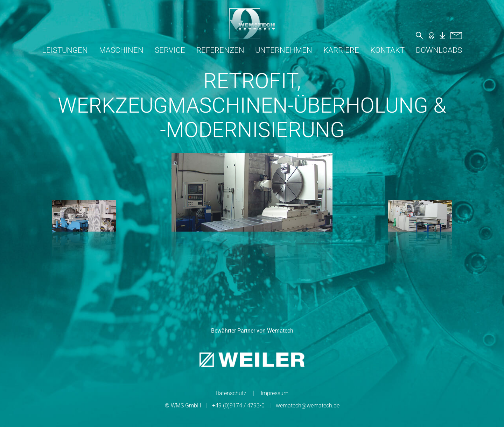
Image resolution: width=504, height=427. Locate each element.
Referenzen (220, 50)
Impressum (275, 393)
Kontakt (387, 50)
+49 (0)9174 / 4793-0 (238, 405)
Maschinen (121, 50)
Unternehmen (284, 50)
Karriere (341, 50)
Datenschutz (231, 393)
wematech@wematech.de (308, 405)
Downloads (439, 50)
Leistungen (65, 50)
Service (170, 50)
